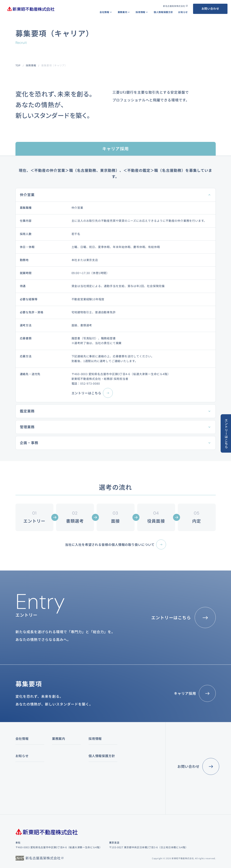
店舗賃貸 (60, 774)
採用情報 (140, 12)
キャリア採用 (185, 693)
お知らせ (183, 12)
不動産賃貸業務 (61, 758)
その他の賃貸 (62, 779)
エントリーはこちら (86, 393)
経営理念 (21, 750)
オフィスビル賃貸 (65, 763)
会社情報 (104, 12)
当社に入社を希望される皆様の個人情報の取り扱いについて (110, 544)
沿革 (18, 773)
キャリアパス (128, 750)
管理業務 (27, 427)
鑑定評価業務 (95, 758)
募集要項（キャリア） (133, 773)
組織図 (19, 766)
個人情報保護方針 (163, 12)
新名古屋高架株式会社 (174, 6)
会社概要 (21, 758)
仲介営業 (27, 195)
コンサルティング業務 (100, 750)
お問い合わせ (210, 8)
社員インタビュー (131, 766)
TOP (18, 65)
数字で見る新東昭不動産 (134, 758)
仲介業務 (57, 750)
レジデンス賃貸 (64, 769)
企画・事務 (29, 443)
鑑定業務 (27, 411)
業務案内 (123, 12)
